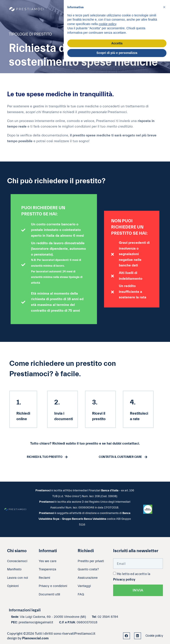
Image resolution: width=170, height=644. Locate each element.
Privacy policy (124, 580)
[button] (164, 7)
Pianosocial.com (35, 638)
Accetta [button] (117, 43)
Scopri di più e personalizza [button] (117, 53)
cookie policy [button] (107, 24)
